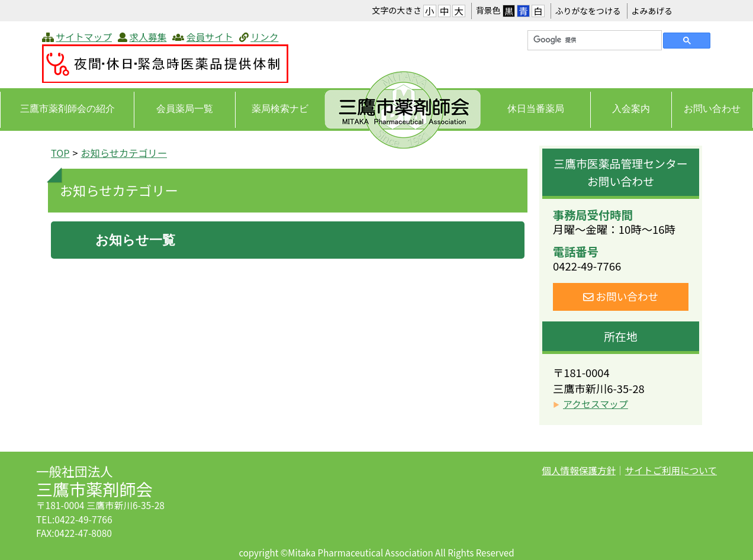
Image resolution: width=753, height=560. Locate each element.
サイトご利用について (671, 470)
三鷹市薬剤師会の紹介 (67, 109)
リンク (264, 37)
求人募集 (148, 37)
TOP (60, 153)
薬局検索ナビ (280, 109)
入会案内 (631, 109)
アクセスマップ (596, 404)
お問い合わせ (712, 109)
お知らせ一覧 (135, 240)
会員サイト (210, 37)
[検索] (593, 40)
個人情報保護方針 (579, 470)
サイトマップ (84, 37)
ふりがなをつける (588, 11)
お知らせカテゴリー (124, 153)
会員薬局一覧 (185, 109)
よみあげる (652, 11)
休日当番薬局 (536, 109)
